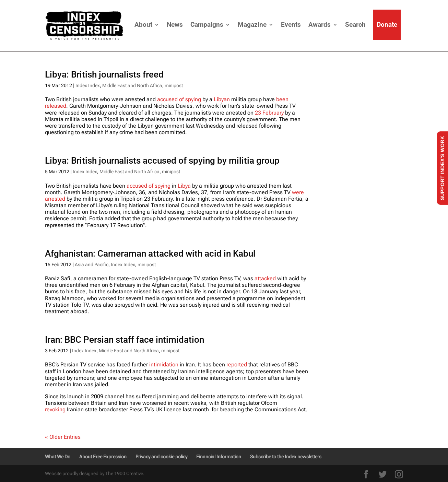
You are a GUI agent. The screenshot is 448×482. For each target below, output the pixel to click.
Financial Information (219, 457)
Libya (184, 186)
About (143, 25)
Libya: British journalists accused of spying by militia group (162, 161)
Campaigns (207, 25)
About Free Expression (103, 457)
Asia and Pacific (92, 264)
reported (237, 365)
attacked (265, 278)
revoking (55, 409)
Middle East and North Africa (132, 85)
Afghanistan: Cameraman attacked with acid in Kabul (150, 254)
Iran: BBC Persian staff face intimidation (125, 340)
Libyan (222, 99)
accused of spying (179, 99)
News (175, 25)
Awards (320, 25)
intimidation (164, 365)
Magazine (252, 25)
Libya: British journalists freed (104, 74)
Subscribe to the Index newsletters (286, 457)
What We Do (58, 457)
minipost (174, 85)
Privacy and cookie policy (161, 457)
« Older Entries (63, 437)
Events (291, 25)
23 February (269, 113)
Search (355, 25)
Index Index (88, 85)
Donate (387, 25)
